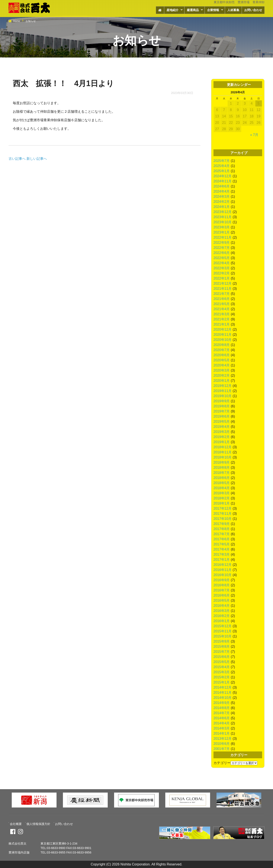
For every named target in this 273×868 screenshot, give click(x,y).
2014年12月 (223, 687)
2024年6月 (222, 186)
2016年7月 (222, 590)
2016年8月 (222, 585)
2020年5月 (222, 360)
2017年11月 (223, 514)
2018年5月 (222, 483)
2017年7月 (222, 534)
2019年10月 (223, 396)
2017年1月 (222, 560)
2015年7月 (222, 652)
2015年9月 (222, 641)
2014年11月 (223, 693)
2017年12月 (223, 508)
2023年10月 (223, 222)
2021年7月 (222, 294)
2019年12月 (223, 386)
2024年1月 (222, 207)
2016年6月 (222, 595)
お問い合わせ (253, 10)
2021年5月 (222, 304)
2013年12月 (223, 739)
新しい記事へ (37, 159)
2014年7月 (222, 713)
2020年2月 (222, 376)
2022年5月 (222, 258)
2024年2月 (222, 202)
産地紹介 (173, 10)
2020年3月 (222, 370)
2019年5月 (222, 422)
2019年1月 (222, 442)
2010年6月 (222, 744)
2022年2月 (222, 273)
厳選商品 (193, 10)
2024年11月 (223, 181)
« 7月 (254, 135)
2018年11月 (223, 452)
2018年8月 (222, 468)
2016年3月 (222, 611)
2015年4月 (222, 667)
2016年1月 (222, 621)
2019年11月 (223, 391)
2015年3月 (222, 672)
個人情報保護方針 (38, 824)
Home (17, 21)
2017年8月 (222, 529)
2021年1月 (222, 324)
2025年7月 (222, 161)
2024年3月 (222, 197)
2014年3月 (222, 728)
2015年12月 (223, 626)
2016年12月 (223, 565)
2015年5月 (222, 662)
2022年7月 (222, 248)
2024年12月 (223, 176)
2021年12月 (223, 283)
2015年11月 (223, 631)
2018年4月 (222, 488)
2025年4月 (222, 166)
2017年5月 (222, 544)
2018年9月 (222, 462)
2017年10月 (223, 519)
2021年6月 (222, 299)
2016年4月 (222, 606)
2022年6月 (222, 253)
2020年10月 (223, 340)
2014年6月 (222, 718)
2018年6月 (222, 478)
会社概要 (16, 824)
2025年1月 (222, 171)
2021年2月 (222, 319)
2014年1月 (222, 733)
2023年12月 (223, 212)
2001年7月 (222, 749)
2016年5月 (222, 601)
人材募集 (233, 10)
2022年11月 (223, 237)
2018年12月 (223, 447)
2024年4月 (222, 191)
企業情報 (213, 10)
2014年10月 (223, 698)
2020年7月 (222, 350)
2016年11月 (223, 570)
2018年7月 (222, 473)
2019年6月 (222, 416)
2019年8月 (222, 406)
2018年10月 (223, 457)
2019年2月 (222, 437)
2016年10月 (223, 575)
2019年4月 (222, 427)
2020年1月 (222, 381)
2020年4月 (222, 365)
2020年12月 (223, 329)
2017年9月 (222, 524)
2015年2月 (222, 677)
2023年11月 (223, 217)
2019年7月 (222, 411)
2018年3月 (222, 493)
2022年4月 (222, 263)
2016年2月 (222, 616)
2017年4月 (222, 549)
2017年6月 (222, 539)
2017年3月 (222, 554)
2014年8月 (222, 708)
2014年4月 (222, 723)
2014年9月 (222, 703)
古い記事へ (17, 159)
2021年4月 (222, 309)
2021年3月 (222, 314)
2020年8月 (222, 345)
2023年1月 (222, 232)
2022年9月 (222, 243)
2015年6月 (222, 657)
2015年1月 (222, 682)
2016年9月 (222, 580)
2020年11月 (223, 335)
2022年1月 (222, 278)
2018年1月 (222, 503)
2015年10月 (223, 636)
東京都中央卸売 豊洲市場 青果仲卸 (239, 2)
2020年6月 (222, 355)
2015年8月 (222, 647)
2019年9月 (222, 401)
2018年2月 (222, 498)
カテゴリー (222, 763)
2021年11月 (223, 289)
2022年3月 (222, 268)
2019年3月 (222, 432)
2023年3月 (222, 227)
